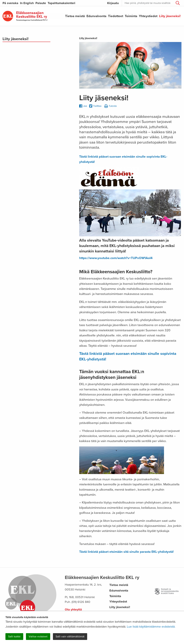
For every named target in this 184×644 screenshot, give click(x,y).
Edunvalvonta (96, 16)
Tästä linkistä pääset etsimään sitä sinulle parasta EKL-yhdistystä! (126, 552)
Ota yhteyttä (73, 609)
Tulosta (110, 106)
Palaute (41, 3)
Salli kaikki (14, 637)
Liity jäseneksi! (170, 16)
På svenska (10, 3)
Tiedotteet (116, 16)
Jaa (83, 106)
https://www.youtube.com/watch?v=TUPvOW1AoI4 (116, 258)
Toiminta (131, 16)
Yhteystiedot (148, 16)
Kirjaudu (113, 3)
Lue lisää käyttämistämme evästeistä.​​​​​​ (151, 627)
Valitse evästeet (38, 637)
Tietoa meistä (75, 16)
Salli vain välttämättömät (70, 637)
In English (27, 3)
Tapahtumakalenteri (61, 3)
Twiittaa (95, 106)
